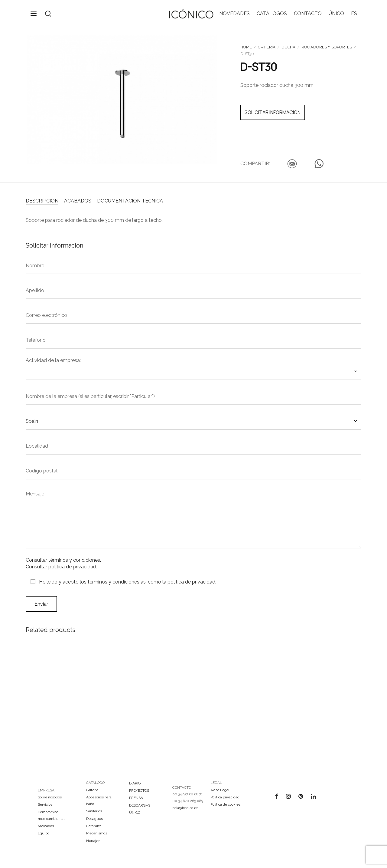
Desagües (94, 819)
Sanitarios (94, 811)
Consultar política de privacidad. (61, 567)
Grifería (267, 47)
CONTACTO (308, 13)
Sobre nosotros (50, 797)
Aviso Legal (220, 790)
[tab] (42, 200)
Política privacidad (225, 797)
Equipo (44, 833)
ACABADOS (78, 201)
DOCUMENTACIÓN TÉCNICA (130, 201)
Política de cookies (225, 804)
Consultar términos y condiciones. (63, 560)
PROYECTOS (139, 791)
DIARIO (135, 783)
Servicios (45, 804)
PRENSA (136, 798)
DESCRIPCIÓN (42, 201)
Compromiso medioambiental (51, 815)
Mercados (46, 826)
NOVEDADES (234, 13)
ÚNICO (336, 13)
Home (246, 47)
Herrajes (93, 841)
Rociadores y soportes (327, 47)
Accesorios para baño (99, 801)
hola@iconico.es (185, 808)
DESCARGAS (140, 805)
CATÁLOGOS (272, 13)
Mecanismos (97, 833)
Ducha (288, 47)
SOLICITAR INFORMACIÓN (273, 112)
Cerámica (94, 826)
